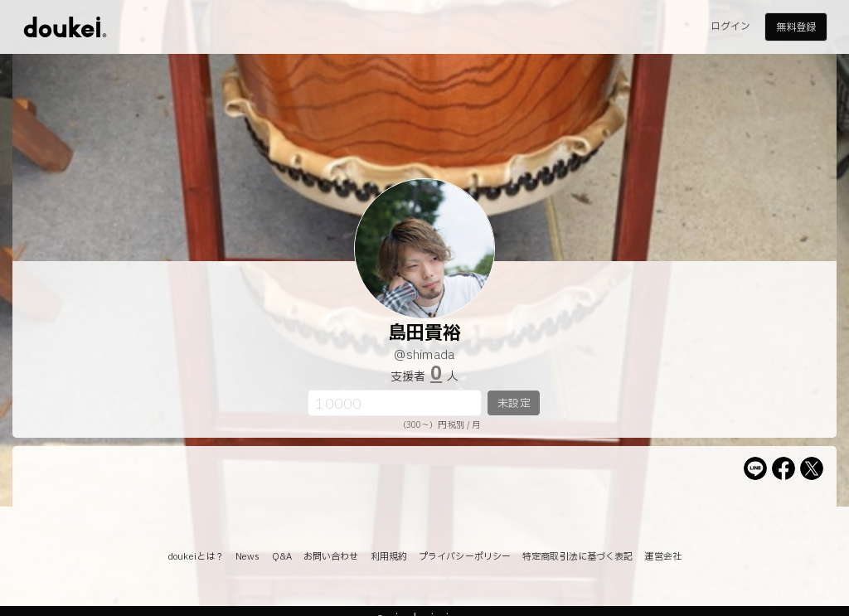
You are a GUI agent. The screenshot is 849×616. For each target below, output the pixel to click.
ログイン (730, 27)
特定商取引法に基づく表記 (577, 557)
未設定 (514, 404)
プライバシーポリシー (465, 557)
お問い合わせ (331, 557)
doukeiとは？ (196, 557)
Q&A (282, 557)
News (247, 557)
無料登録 (796, 27)
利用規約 (389, 557)
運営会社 (662, 557)
